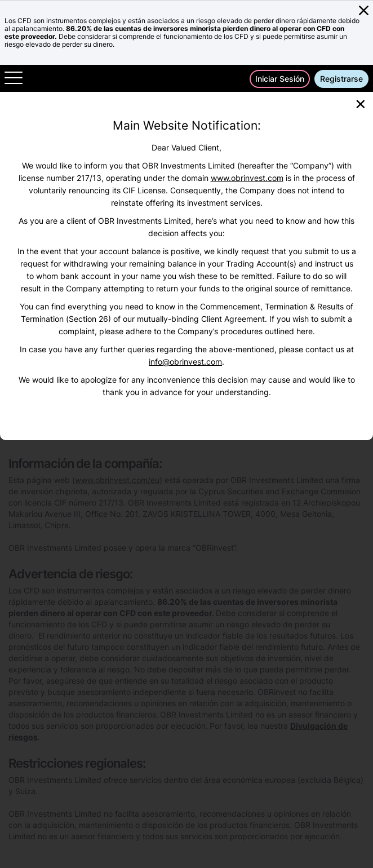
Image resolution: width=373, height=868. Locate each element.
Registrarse (341, 79)
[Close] (361, 103)
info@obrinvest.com (185, 362)
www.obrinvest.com (247, 178)
